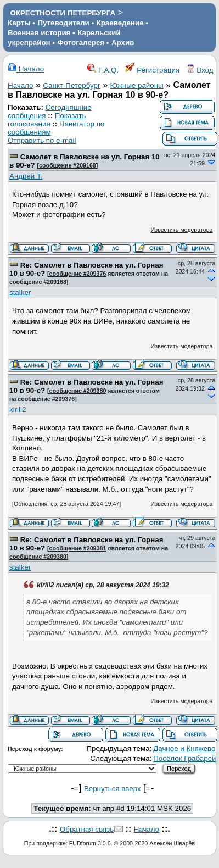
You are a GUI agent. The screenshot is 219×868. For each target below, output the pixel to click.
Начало (26, 69)
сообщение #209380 (78, 391)
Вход (200, 70)
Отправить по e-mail (42, 140)
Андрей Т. (26, 176)
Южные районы (137, 85)
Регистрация (153, 70)
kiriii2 (18, 410)
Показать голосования (47, 120)
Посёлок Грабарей (184, 758)
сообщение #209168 (68, 165)
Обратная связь (87, 829)
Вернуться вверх (113, 789)
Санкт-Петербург (72, 85)
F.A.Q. (103, 70)
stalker (20, 293)
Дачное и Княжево (184, 749)
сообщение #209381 (78, 548)
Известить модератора (182, 230)
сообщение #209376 (78, 274)
